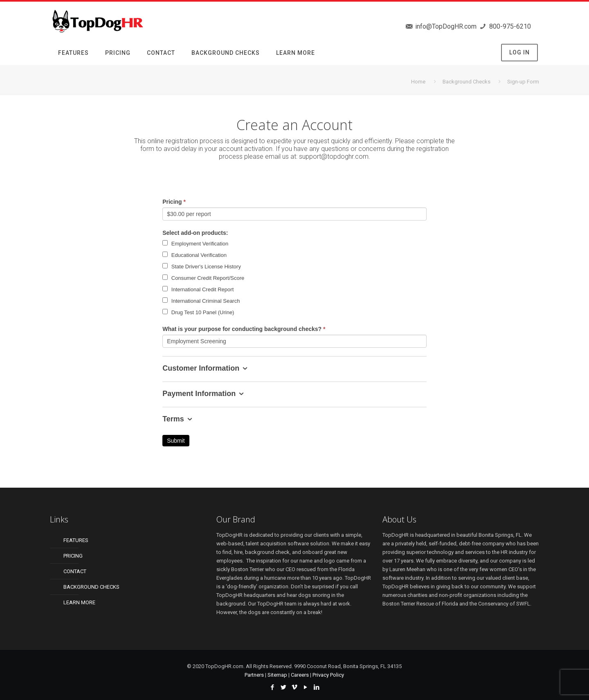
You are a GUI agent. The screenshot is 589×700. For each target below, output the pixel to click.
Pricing (174, 202)
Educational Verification (194, 255)
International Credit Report (198, 289)
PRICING (73, 556)
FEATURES (76, 540)
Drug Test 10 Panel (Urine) (198, 312)
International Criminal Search (201, 301)
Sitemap (277, 675)
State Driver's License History (202, 266)
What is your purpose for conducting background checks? (244, 329)
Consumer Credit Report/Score (203, 278)
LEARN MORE (79, 602)
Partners (254, 675)
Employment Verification (195, 243)
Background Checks (466, 82)
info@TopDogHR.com (445, 26)
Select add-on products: (195, 233)
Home (418, 82)
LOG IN (519, 52)
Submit (176, 441)
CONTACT (75, 571)
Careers (300, 675)
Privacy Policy (328, 675)
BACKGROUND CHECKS (91, 587)
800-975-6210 (509, 26)
